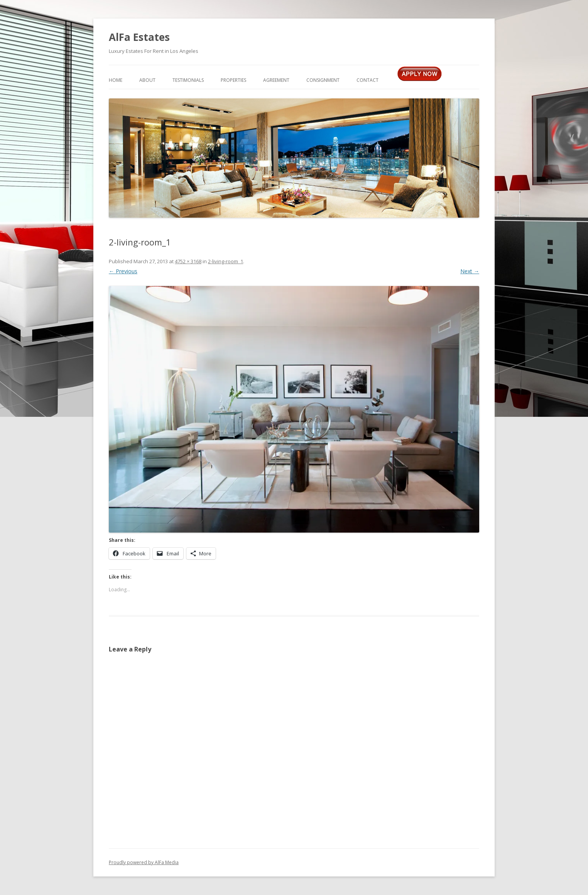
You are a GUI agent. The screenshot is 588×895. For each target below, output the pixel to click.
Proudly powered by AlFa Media (144, 862)
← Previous (123, 271)
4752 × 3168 (188, 261)
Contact (367, 80)
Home (116, 80)
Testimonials (188, 80)
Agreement (276, 80)
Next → (470, 271)
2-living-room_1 (226, 261)
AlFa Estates (139, 37)
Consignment (323, 80)
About (147, 80)
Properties (233, 80)
